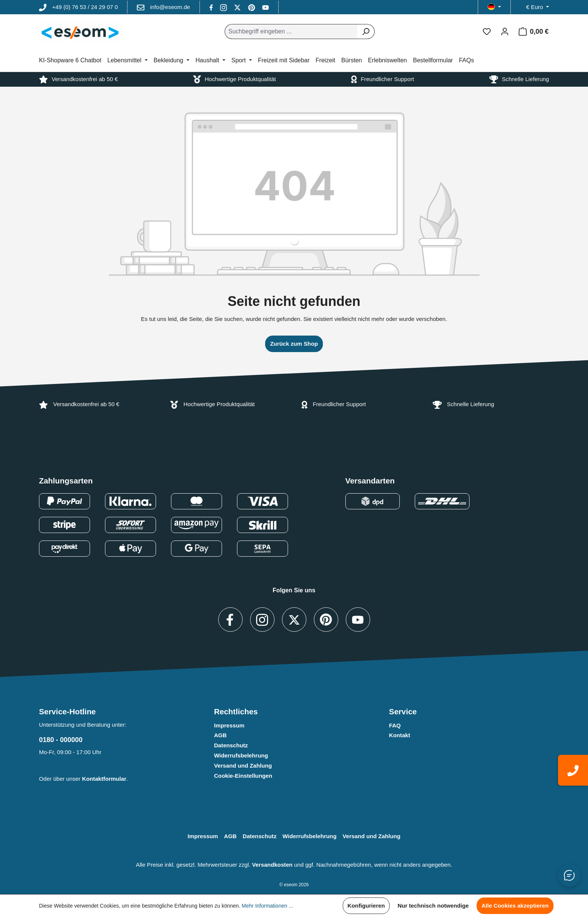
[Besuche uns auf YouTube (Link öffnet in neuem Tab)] (265, 7)
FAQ (395, 725)
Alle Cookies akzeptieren (515, 906)
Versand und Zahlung (243, 766)
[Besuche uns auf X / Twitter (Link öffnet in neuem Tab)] (238, 7)
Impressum (229, 725)
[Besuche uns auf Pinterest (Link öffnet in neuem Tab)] (252, 7)
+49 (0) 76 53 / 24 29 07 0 (85, 7)
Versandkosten (272, 865)
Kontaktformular (104, 779)
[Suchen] (366, 32)
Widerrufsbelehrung (241, 755)
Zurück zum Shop (294, 344)
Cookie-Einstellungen (243, 776)
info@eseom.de (170, 7)
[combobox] (291, 32)
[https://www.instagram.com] (224, 7)
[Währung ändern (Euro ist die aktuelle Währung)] (538, 7)
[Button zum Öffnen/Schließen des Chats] (569, 875)
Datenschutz (231, 745)
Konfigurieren (366, 906)
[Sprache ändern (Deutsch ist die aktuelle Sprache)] (494, 7)
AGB (220, 735)
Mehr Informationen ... (268, 906)
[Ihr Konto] (505, 32)
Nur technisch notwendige (433, 906)
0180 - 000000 (61, 740)
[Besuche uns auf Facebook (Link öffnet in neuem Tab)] (212, 7)
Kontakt (400, 735)
